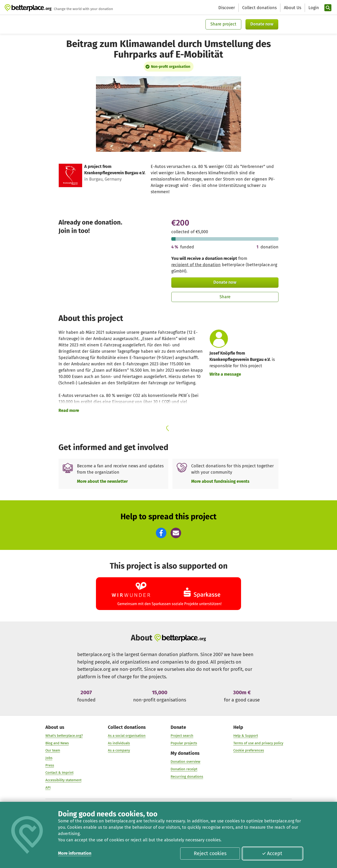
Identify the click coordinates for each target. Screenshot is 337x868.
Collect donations (259, 8)
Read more (69, 410)
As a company (119, 750)
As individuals (119, 743)
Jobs (49, 758)
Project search (182, 735)
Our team (53, 750)
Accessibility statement (63, 780)
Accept (272, 853)
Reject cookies (210, 853)
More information (75, 853)
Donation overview (185, 762)
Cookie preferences (249, 750)
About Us (293, 8)
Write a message (225, 374)
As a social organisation (127, 735)
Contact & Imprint (59, 773)
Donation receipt (184, 769)
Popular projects (184, 743)
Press (50, 765)
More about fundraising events (220, 481)
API (48, 787)
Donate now (262, 24)
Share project (223, 24)
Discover (227, 8)
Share (225, 297)
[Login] (313, 8)
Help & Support (246, 735)
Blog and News (57, 743)
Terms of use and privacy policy (258, 743)
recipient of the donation (196, 265)
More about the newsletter (102, 481)
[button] (161, 533)
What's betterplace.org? (64, 735)
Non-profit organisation (171, 67)
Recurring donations (187, 776)
